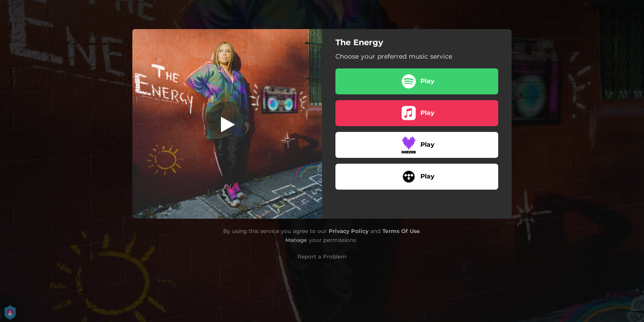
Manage (296, 240)
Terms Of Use (401, 231)
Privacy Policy (349, 231)
